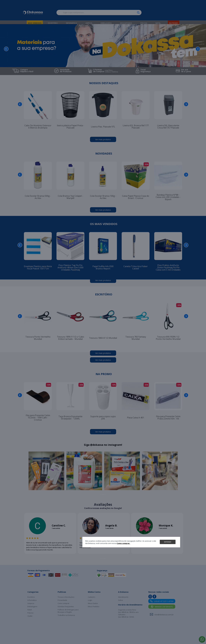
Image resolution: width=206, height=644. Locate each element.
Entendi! (168, 542)
